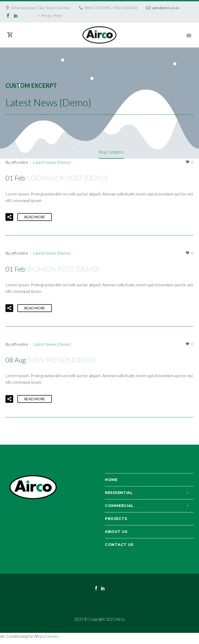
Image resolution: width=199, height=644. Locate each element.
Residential (119, 493)
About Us (116, 532)
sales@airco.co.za (165, 8)
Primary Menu (189, 36)
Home (111, 480)
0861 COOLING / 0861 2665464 (111, 8)
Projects (116, 519)
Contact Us (119, 545)
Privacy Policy (52, 15)
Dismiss (52, 636)
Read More (35, 217)
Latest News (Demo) (52, 162)
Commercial (119, 506)
